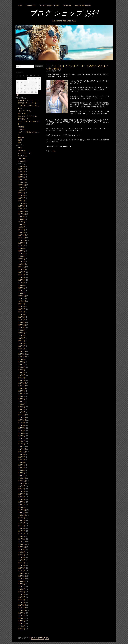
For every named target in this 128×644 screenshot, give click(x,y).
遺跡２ (20, 140)
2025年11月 (22, 182)
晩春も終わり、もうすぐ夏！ (28, 103)
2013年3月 (21, 565)
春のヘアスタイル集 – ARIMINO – (59, 146)
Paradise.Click (30, 5)
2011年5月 (21, 624)
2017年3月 (21, 439)
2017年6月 (21, 431)
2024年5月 (21, 227)
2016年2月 (21, 473)
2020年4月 (21, 341)
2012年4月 (21, 594)
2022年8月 (21, 275)
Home (20, 5)
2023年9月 (21, 243)
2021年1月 (21, 320)
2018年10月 (22, 388)
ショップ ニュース (24, 153)
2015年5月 (21, 497)
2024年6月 (21, 225)
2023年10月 (22, 240)
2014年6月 (21, 526)
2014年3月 (21, 534)
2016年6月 (21, 462)
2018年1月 (21, 412)
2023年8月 (21, 246)
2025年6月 (21, 195)
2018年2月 (21, 409)
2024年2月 (21, 232)
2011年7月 (21, 618)
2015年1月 (21, 507)
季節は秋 (21, 137)
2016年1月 (21, 476)
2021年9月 (21, 304)
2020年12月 (22, 322)
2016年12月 (22, 446)
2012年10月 (22, 579)
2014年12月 (22, 510)
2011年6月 (21, 621)
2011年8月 (21, 616)
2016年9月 (21, 454)
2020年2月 (21, 346)
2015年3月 (21, 502)
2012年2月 (21, 600)
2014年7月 (21, 523)
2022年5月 (21, 283)
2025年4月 (21, 201)
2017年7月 (21, 428)
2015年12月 (22, 478)
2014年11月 (22, 513)
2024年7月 (21, 222)
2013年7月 (21, 555)
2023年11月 (22, 238)
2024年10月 (22, 214)
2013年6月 (21, 557)
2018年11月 (22, 386)
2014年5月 (21, 528)
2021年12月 (22, 296)
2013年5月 (21, 560)
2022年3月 (21, 288)
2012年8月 (21, 584)
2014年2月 (21, 536)
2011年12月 (22, 605)
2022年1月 (21, 293)
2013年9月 (21, 550)
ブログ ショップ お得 (64, 13)
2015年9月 (21, 486)
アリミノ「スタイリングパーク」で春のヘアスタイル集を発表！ (77, 67)
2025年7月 (21, 193)
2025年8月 (21, 190)
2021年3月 (21, 314)
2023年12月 (22, 235)
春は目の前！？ (23, 114)
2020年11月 (22, 325)
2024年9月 (21, 217)
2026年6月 (21, 166)
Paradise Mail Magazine (83, 5)
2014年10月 (22, 515)
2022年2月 (21, 291)
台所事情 (21, 127)
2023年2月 (21, 259)
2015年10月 (22, 483)
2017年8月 (21, 425)
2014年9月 (21, 518)
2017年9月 (21, 423)
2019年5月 (21, 370)
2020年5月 (21, 338)
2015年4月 (21, 499)
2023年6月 (21, 248)
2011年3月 (21, 629)
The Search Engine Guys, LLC (40, 639)
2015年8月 (21, 489)
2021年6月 (21, 306)
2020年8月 (21, 330)
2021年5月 (21, 309)
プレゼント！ (22, 158)
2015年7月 (21, 491)
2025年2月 (21, 206)
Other (54, 151)
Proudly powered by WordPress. (39, 637)
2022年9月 (21, 272)
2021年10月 (22, 301)
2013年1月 (21, 571)
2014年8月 (21, 520)
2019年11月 (22, 354)
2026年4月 (21, 172)
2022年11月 (22, 267)
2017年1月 (21, 444)
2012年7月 (21, 587)
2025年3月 (21, 203)
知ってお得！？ (23, 161)
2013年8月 (21, 552)
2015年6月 (21, 494)
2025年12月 (22, 180)
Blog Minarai (67, 5)
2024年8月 (21, 219)
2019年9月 (21, 359)
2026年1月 (21, 177)
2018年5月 (21, 402)
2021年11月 (22, 298)
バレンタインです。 (25, 111)
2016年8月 (21, 457)
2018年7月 (21, 396)
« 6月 (18, 95)
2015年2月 (21, 505)
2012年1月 (21, 602)
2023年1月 (21, 261)
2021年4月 (21, 312)
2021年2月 (21, 317)
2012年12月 (22, 573)
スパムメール (22, 156)
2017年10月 (22, 420)
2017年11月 (22, 417)
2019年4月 (21, 372)
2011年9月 (21, 613)
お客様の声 (22, 151)
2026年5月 (21, 169)
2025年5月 (21, 198)
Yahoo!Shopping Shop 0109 (49, 5)
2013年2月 (21, 568)
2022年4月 (21, 285)
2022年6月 (21, 280)
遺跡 (19, 143)
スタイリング (104, 74)
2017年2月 (21, 441)
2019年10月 (22, 357)
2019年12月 (22, 351)
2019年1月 (21, 380)
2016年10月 (22, 452)
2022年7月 (21, 277)
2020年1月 (21, 349)
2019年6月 (21, 367)
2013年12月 (22, 542)
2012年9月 (21, 581)
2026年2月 (21, 174)
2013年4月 (21, 563)
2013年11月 (22, 544)
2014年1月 (21, 539)
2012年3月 (21, 597)
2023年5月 (21, 251)
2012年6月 (21, 589)
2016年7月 (21, 460)
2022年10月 (22, 269)
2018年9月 (21, 391)
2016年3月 (21, 470)
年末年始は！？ (23, 119)
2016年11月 (22, 449)
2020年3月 (21, 343)
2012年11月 (22, 576)
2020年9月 (21, 328)
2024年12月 (22, 211)
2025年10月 (22, 185)
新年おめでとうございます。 (28, 116)
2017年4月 (21, 436)
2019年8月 (21, 362)
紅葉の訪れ (22, 129)
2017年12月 (22, 415)
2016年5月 (21, 465)
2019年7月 (21, 365)
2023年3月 (21, 256)
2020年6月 (21, 335)
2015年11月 (22, 481)
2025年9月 (21, 188)
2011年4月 (21, 626)
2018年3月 (21, 407)
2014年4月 (21, 531)
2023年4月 (21, 254)
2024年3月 (21, 230)
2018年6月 (21, 399)
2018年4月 (21, 404)
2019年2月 (21, 378)
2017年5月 (21, 433)
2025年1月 (21, 209)
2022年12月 (22, 264)
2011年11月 (22, 608)
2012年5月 (21, 592)
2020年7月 (21, 333)
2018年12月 (22, 383)
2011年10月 (22, 610)
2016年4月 (21, 468)
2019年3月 (21, 375)
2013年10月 (22, 547)
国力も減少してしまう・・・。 (28, 100)
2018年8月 (21, 394)
